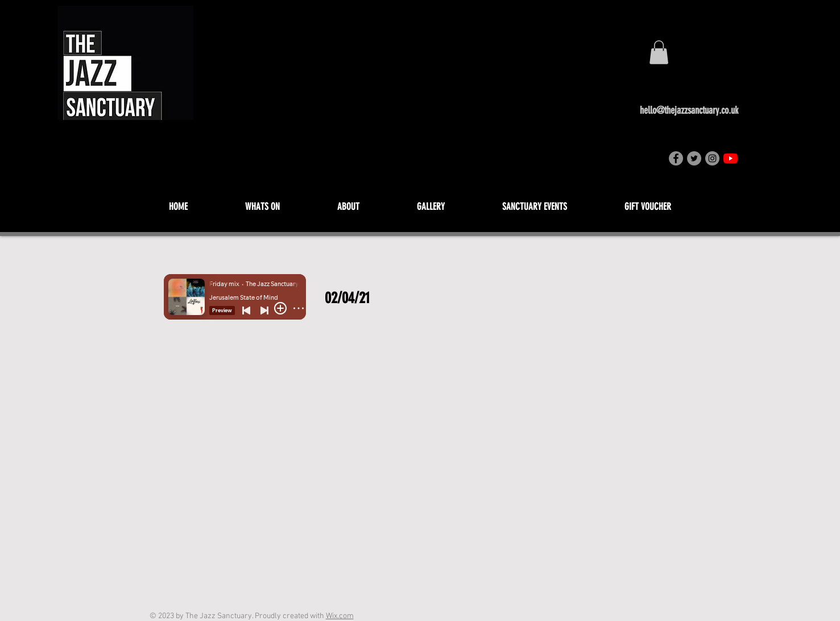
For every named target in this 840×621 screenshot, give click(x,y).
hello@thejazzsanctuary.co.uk (689, 110)
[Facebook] (676, 158)
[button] (659, 52)
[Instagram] (712, 158)
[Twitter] (694, 158)
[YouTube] (731, 158)
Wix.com (340, 616)
